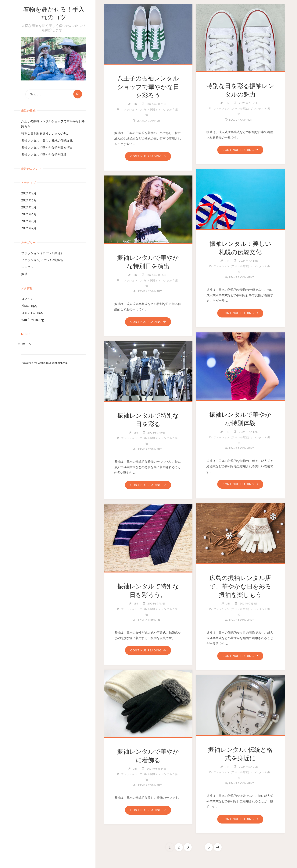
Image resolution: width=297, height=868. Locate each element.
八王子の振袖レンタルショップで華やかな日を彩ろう (148, 87)
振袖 (24, 274)
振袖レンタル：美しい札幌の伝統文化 (47, 141)
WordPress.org (33, 320)
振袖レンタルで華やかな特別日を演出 (47, 148)
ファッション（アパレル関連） (42, 253)
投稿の (29, 306)
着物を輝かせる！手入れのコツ (54, 14)
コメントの (32, 313)
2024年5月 (29, 207)
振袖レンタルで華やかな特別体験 (44, 155)
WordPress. (60, 363)
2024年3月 (29, 221)
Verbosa (43, 363)
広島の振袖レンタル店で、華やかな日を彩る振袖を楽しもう (240, 586)
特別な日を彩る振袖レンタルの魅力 (45, 134)
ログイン (27, 299)
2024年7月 (29, 193)
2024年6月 (29, 200)
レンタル (27, 267)
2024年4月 (29, 214)
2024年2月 (29, 228)
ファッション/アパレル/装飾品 (42, 260)
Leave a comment (149, 121)
